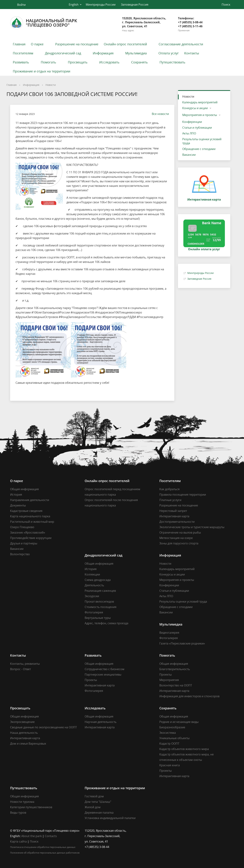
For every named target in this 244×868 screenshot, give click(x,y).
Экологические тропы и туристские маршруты (192, 527)
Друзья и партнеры (24, 543)
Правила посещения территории (183, 495)
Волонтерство (20, 554)
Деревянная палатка (99, 813)
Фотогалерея (94, 612)
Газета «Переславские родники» (182, 643)
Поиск (34, 841)
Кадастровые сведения (26, 511)
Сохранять (140, 62)
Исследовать (109, 62)
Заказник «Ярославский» (28, 532)
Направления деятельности (30, 500)
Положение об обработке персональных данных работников (45, 853)
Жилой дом (93, 807)
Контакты (192, 53)
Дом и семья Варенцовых (28, 744)
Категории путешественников (31, 807)
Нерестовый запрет (173, 511)
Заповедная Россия (135, 5)
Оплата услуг (169, 53)
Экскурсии (92, 596)
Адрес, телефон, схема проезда (106, 623)
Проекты (91, 680)
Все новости (159, 114)
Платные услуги (170, 500)
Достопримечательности (177, 522)
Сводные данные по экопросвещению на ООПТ (43, 727)
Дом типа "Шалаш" (98, 802)
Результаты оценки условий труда (202, 141)
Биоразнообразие (172, 727)
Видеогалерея (169, 633)
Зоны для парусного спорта (179, 543)
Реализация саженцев (100, 591)
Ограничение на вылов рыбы (180, 532)
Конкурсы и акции (195, 108)
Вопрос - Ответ (20, 669)
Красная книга (170, 765)
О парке (37, 44)
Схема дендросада (98, 580)
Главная (19, 44)
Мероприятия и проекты (200, 115)
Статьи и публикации (197, 128)
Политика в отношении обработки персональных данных (43, 847)
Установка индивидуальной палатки (110, 818)
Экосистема (168, 733)
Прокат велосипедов (99, 601)
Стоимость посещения (101, 607)
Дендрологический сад (63, 53)
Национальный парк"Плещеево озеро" (44, 23)
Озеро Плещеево (22, 527)
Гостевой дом (94, 796)
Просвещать (78, 62)
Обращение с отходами (199, 149)
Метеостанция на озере (176, 538)
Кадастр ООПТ (169, 744)
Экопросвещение (22, 722)
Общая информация (24, 489)
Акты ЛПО (189, 133)
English (74, 5)
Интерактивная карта (174, 516)
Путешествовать (172, 62)
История (16, 495)
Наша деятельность (24, 733)
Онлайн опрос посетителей (125, 44)
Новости (51, 85)
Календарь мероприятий (200, 102)
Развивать (21, 62)
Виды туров (18, 813)
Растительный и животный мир (32, 522)
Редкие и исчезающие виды (179, 722)
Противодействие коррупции (31, 538)
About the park (31, 836)
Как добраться (169, 489)
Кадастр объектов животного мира (184, 749)
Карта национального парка (30, 516)
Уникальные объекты (174, 738)
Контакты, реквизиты (25, 664)
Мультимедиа (136, 53)
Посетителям (23, 53)
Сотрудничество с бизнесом (104, 669)
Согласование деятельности (181, 44)
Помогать (48, 62)
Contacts (51, 836)
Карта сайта (18, 841)
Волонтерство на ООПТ (176, 685)
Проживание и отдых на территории (42, 71)
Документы (18, 505)
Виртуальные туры (98, 618)
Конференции (192, 122)
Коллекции (92, 574)
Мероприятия (169, 680)
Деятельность (94, 585)
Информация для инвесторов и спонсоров (189, 696)
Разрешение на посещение (77, 44)
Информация (103, 53)
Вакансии (189, 155)
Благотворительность (175, 669)
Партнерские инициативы (103, 674)
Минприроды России (101, 5)
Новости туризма (22, 802)
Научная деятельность (101, 722)
